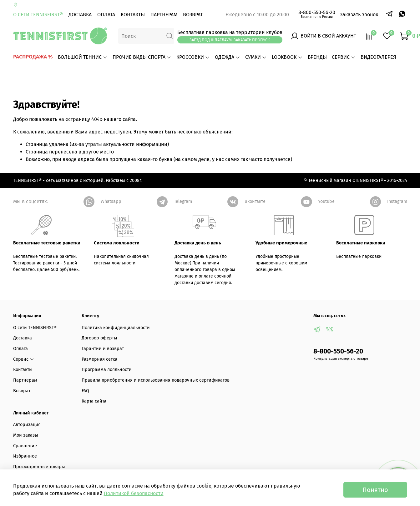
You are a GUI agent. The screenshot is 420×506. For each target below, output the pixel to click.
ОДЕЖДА (228, 57)
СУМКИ (256, 57)
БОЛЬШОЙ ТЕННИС (83, 57)
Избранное (25, 456)
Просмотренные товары (39, 467)
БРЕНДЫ (317, 57)
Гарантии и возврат (103, 349)
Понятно (375, 490)
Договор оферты (99, 338)
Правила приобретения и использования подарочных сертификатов (156, 380)
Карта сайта (94, 401)
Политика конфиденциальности (116, 328)
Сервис (344, 57)
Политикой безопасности (134, 493)
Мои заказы (26, 435)
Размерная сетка (99, 359)
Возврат (193, 15)
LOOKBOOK (287, 57)
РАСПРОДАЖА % (33, 57)
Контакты (133, 15)
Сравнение (25, 446)
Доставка (80, 15)
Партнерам (164, 15)
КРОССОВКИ (193, 57)
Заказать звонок (359, 15)
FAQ (85, 391)
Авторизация (27, 425)
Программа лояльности (107, 370)
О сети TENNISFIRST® (38, 15)
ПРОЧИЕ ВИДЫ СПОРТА (142, 57)
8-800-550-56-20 (317, 12)
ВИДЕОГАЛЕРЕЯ (378, 57)
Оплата (106, 15)
